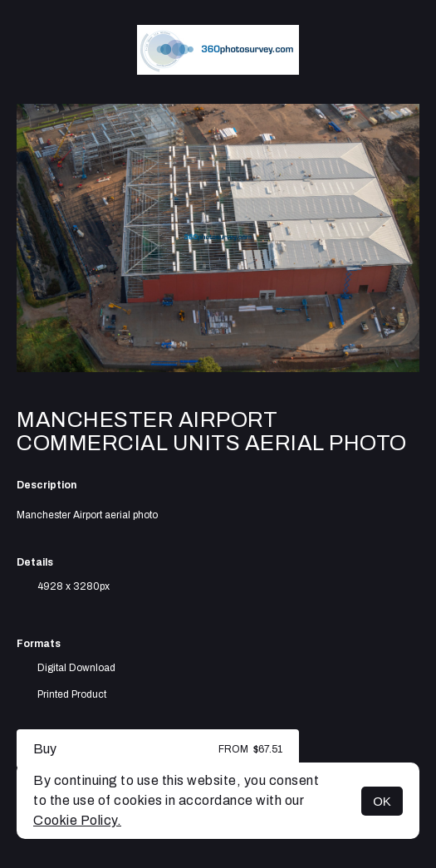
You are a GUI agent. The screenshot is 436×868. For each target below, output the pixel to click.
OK (382, 801)
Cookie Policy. (77, 820)
